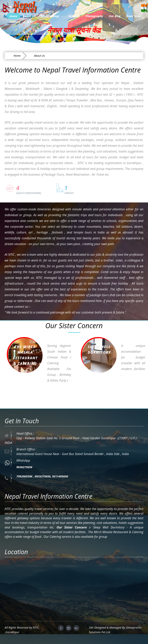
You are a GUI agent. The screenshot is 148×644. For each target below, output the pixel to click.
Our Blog (115, 16)
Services (74, 16)
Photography (94, 16)
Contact (15, 22)
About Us (29, 16)
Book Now (133, 16)
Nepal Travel (20, 6)
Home (13, 16)
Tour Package (52, 16)
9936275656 (24, 467)
